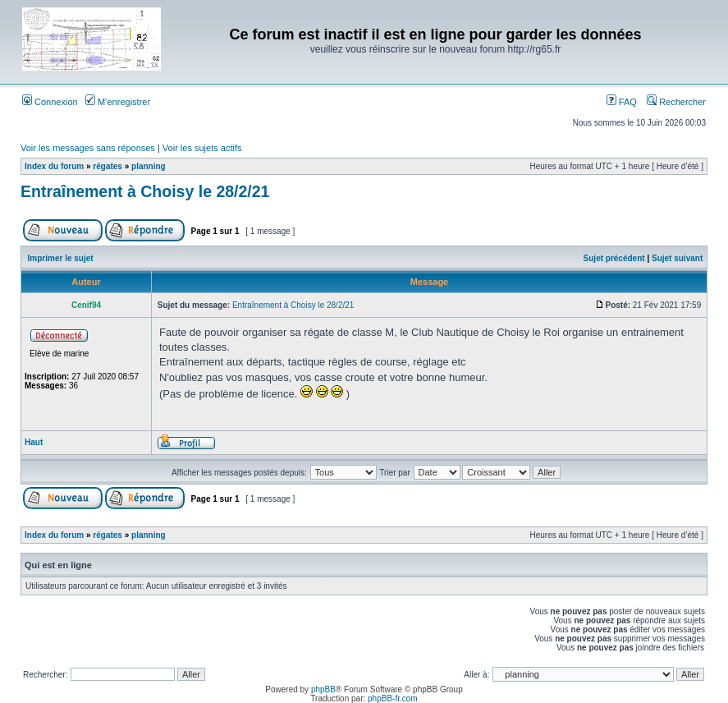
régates (108, 166)
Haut (34, 442)
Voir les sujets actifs (202, 148)
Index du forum (54, 166)
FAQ (622, 102)
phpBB (323, 689)
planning (149, 166)
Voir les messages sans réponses (88, 148)
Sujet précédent (614, 258)
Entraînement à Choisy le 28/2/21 (145, 191)
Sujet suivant (677, 258)
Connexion (50, 102)
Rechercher (676, 102)
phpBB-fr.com (393, 698)
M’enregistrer (118, 102)
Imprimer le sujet (61, 258)
